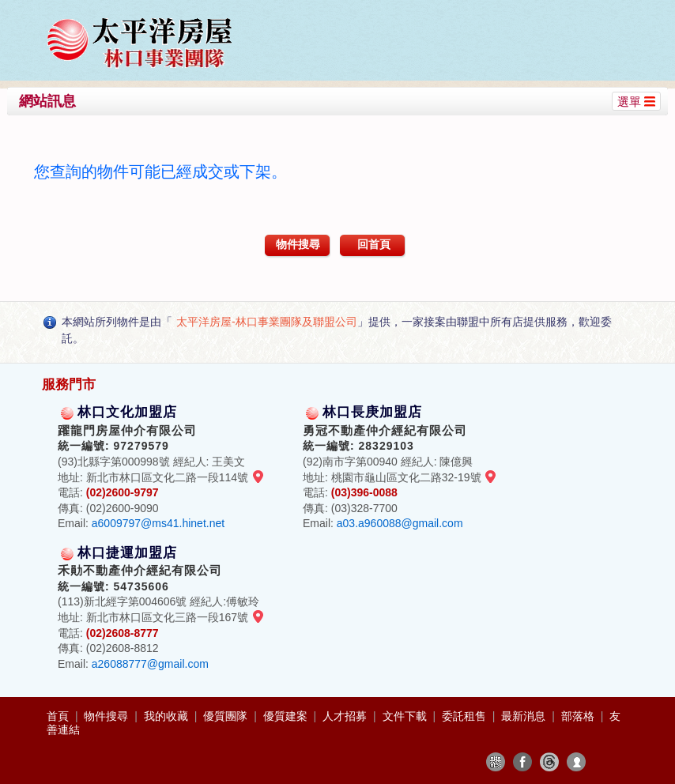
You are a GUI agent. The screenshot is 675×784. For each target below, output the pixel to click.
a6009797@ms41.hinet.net (158, 523)
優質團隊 (227, 716)
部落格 (579, 716)
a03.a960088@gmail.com (400, 523)
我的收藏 (168, 716)
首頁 (59, 716)
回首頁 (374, 244)
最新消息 (525, 716)
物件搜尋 (298, 244)
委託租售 (466, 716)
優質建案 (287, 716)
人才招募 (346, 716)
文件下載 (406, 716)
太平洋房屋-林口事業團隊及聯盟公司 (267, 322)
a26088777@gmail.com (150, 664)
